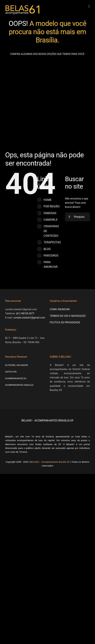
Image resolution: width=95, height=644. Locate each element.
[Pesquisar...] (77, 217)
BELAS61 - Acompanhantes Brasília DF (50, 462)
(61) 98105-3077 (25, 313)
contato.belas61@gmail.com (29, 318)
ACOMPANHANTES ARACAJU (19, 385)
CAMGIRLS (51, 220)
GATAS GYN (11, 372)
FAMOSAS (50, 213)
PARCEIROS (51, 256)
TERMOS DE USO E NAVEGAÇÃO (68, 316)
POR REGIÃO (52, 206)
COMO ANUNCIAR (60, 309)
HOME (48, 200)
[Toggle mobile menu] (89, 6)
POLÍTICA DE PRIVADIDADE (65, 322)
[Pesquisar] (69, 217)
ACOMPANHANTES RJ (16, 378)
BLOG (47, 249)
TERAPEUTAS (52, 242)
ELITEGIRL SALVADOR (16, 365)
